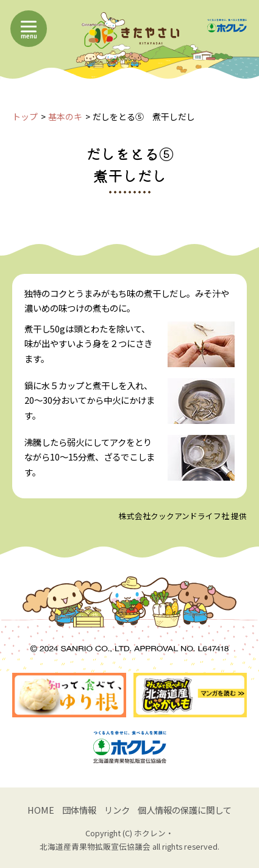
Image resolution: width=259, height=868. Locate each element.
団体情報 (79, 810)
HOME (41, 810)
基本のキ (65, 117)
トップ (25, 117)
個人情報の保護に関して (185, 810)
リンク (117, 810)
